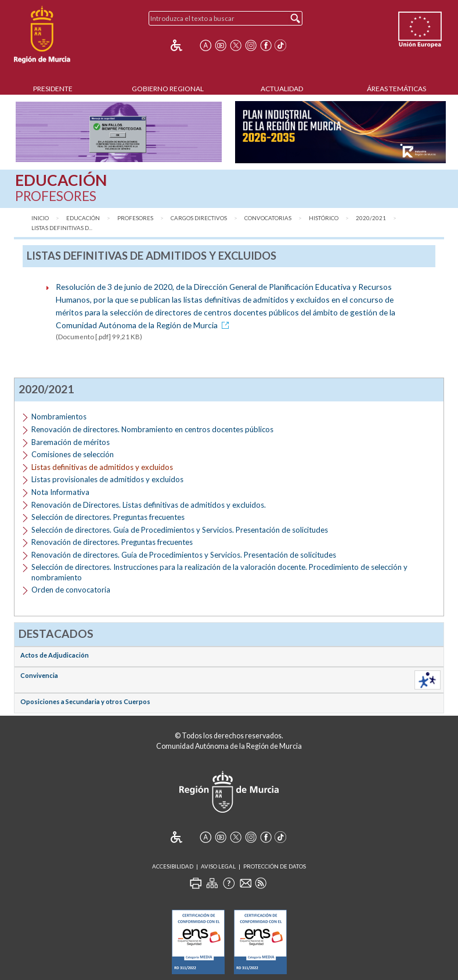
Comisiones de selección (73, 454)
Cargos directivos (199, 218)
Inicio (40, 218)
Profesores (135, 218)
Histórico (324, 218)
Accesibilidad (173, 866)
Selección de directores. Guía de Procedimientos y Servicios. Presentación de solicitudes (180, 530)
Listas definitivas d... (62, 228)
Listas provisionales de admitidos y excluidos (107, 479)
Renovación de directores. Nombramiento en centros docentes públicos (152, 429)
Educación (83, 218)
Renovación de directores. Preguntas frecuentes (112, 542)
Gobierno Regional (168, 89)
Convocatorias (268, 218)
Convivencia (39, 675)
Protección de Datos (275, 866)
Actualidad (282, 89)
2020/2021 (371, 218)
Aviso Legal (218, 866)
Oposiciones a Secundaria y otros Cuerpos (85, 701)
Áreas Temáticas (396, 89)
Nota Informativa (60, 492)
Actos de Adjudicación (55, 655)
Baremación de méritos (71, 442)
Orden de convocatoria (71, 590)
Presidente (53, 89)
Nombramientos (59, 417)
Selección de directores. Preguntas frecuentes (108, 517)
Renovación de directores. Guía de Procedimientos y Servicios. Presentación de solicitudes (184, 555)
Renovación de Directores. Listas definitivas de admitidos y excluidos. (149, 505)
